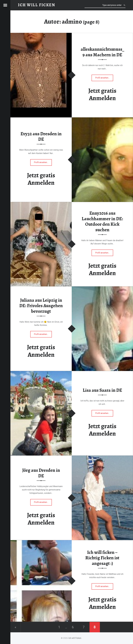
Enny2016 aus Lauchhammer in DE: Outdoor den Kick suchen (102, 221)
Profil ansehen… (104, 79)
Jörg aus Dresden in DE (41, 473)
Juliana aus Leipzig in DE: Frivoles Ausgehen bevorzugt (41, 306)
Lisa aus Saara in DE (102, 390)
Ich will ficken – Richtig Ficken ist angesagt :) (102, 558)
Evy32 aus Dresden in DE (41, 137)
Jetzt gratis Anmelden (102, 94)
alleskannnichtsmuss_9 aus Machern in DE (102, 52)
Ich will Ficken (75, 638)
